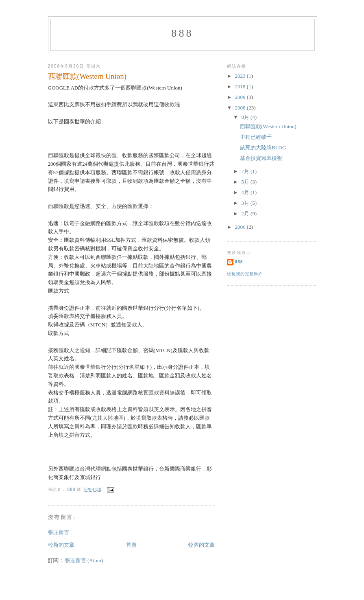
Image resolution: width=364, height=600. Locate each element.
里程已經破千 (256, 137)
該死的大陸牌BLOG (263, 148)
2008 (241, 108)
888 (182, 33)
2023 (241, 76)
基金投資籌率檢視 (261, 158)
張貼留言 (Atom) (84, 560)
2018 (241, 86)
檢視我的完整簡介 (245, 274)
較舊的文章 (202, 545)
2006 (241, 227)
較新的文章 (61, 545)
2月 (246, 214)
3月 (246, 203)
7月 (246, 171)
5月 (246, 182)
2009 (241, 97)
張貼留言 (59, 532)
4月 (246, 192)
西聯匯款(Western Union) (268, 126)
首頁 (131, 545)
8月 (246, 117)
